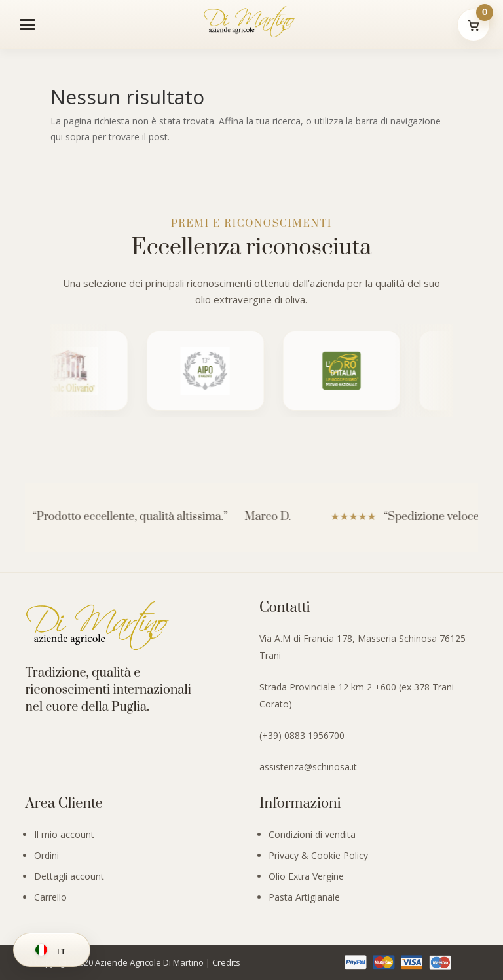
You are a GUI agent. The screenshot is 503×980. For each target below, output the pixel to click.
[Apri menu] (28, 24)
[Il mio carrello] (474, 25)
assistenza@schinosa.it (308, 767)
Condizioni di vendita (312, 834)
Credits (226, 962)
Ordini (47, 855)
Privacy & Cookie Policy (318, 855)
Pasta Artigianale (304, 897)
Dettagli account (69, 876)
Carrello (50, 897)
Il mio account (64, 834)
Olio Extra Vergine (306, 876)
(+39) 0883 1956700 (302, 735)
